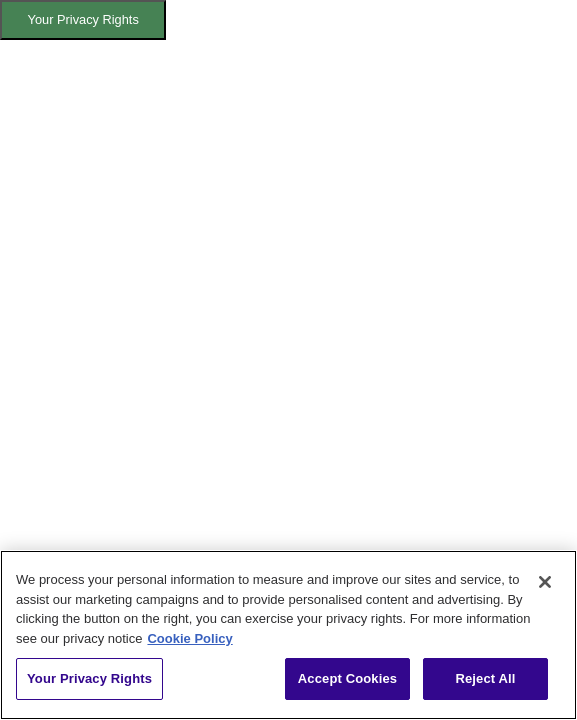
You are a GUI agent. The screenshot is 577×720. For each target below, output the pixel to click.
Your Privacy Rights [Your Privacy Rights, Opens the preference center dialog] (89, 678)
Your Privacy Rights (83, 19)
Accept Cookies (347, 678)
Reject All (485, 678)
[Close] (545, 582)
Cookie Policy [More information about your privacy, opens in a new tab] (189, 638)
